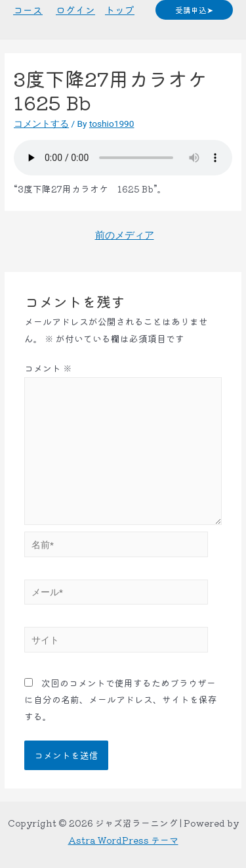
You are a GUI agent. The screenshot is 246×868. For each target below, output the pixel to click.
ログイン (75, 10)
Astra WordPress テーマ (123, 840)
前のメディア (125, 235)
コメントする (41, 124)
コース (28, 10)
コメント (48, 368)
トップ (120, 10)
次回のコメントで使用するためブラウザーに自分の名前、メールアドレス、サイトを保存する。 (121, 699)
